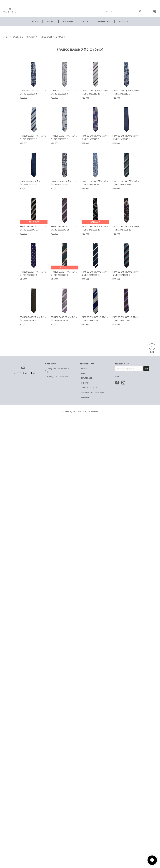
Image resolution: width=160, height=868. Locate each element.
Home (6, 37)
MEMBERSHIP (87, 378)
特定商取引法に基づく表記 (92, 392)
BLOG (85, 21)
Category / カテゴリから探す (58, 370)
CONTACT (124, 21)
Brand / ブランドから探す (24, 37)
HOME (35, 21)
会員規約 (85, 397)
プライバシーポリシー (91, 388)
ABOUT (50, 21)
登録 (146, 368)
